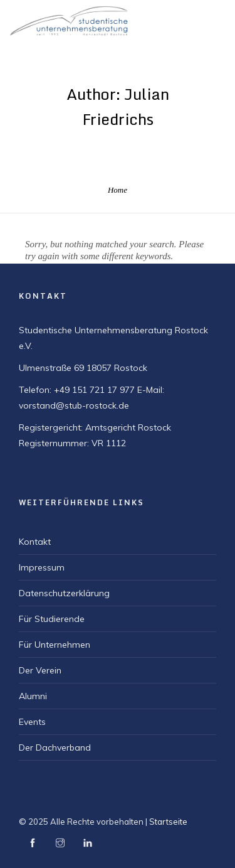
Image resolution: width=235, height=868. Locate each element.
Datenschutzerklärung (64, 593)
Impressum (42, 567)
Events (32, 722)
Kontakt (35, 542)
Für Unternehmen (55, 645)
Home (118, 190)
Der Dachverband (55, 747)
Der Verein (40, 670)
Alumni (33, 696)
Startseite (168, 822)
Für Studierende (52, 619)
